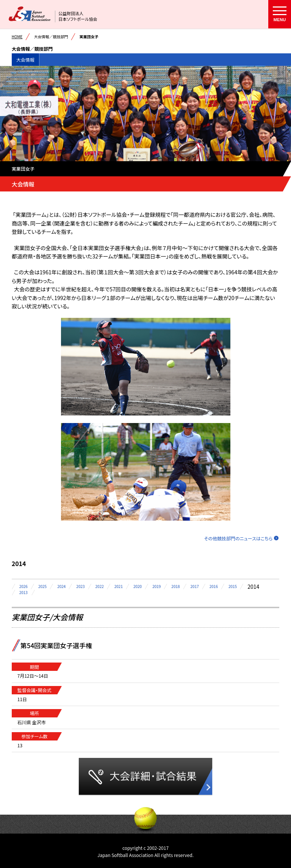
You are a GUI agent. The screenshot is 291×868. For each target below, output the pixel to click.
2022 (100, 586)
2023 (80, 586)
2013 (23, 592)
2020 (138, 586)
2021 (119, 586)
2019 (156, 586)
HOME (17, 37)
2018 (175, 586)
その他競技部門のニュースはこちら (239, 538)
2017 (195, 586)
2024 (61, 586)
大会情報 (25, 60)
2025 (42, 586)
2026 (23, 586)
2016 (214, 586)
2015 (233, 586)
